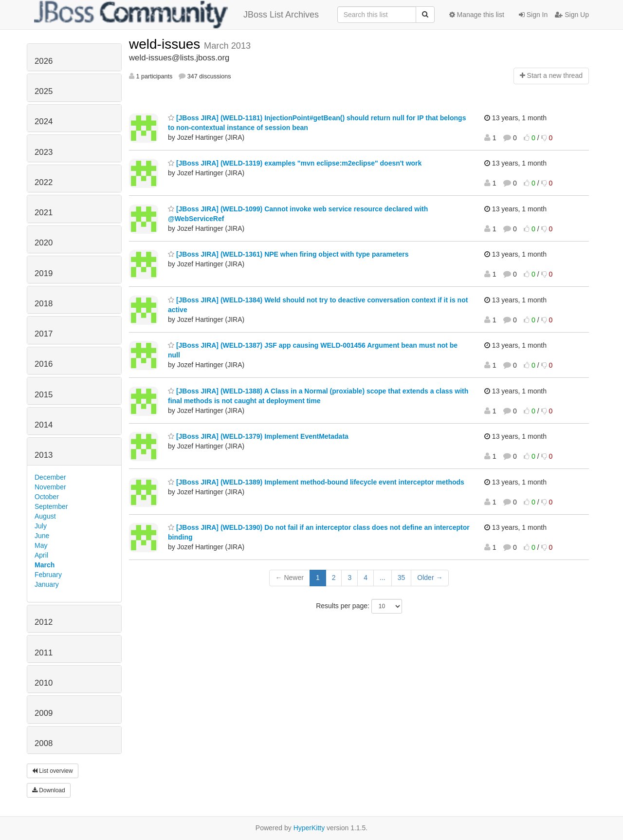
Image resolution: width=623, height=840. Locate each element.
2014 (44, 425)
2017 (44, 334)
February (48, 575)
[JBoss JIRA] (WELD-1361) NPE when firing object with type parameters (288, 254)
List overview (53, 771)
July (41, 526)
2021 (44, 213)
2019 (44, 273)
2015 (44, 395)
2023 (44, 152)
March (45, 565)
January (47, 584)
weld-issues (166, 44)
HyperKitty (309, 828)
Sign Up (572, 15)
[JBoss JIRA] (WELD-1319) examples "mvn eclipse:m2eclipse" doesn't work (295, 163)
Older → (430, 578)
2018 (44, 304)
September (51, 506)
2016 (44, 364)
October (47, 497)
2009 (44, 713)
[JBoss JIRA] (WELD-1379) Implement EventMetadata (258, 436)
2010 (44, 683)
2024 (44, 121)
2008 (44, 743)
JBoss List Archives (176, 15)
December (50, 477)
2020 (44, 243)
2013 (44, 455)
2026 (44, 61)
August (45, 516)
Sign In (533, 15)
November (50, 487)
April (41, 555)
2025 (44, 91)
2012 (44, 622)
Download (49, 790)
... (383, 578)
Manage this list (477, 15)
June (42, 536)
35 (402, 578)
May (41, 545)
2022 (44, 182)
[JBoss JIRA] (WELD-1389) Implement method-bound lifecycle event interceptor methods (316, 482)
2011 (44, 653)
